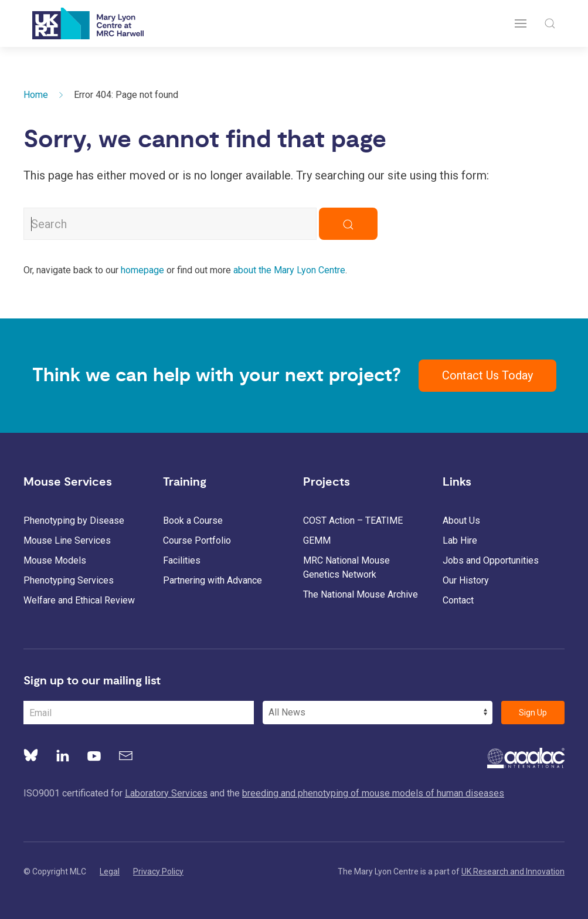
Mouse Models (55, 560)
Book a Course (193, 520)
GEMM (317, 540)
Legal (110, 871)
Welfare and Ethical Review (79, 600)
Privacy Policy (158, 871)
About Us (461, 520)
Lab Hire (460, 540)
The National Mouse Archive (361, 594)
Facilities (182, 560)
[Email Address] (139, 713)
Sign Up (533, 713)
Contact (458, 600)
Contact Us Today (487, 375)
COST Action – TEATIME (353, 520)
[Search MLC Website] (170, 224)
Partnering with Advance (213, 580)
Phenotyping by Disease (74, 520)
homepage (142, 270)
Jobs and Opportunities (491, 560)
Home (36, 95)
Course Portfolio (197, 540)
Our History (466, 580)
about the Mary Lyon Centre (289, 270)
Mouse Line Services (67, 540)
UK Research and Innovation (513, 871)
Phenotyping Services (69, 580)
